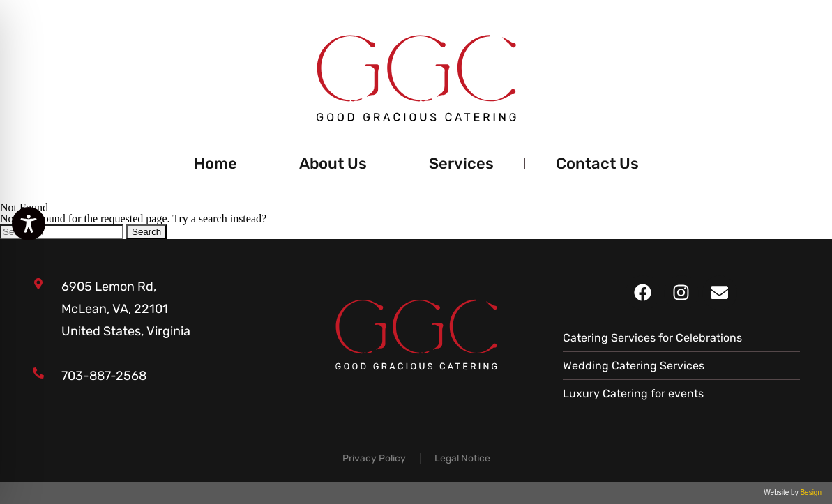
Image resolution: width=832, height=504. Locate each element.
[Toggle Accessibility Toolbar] (29, 224)
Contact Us (597, 163)
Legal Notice (462, 458)
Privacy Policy (374, 458)
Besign (810, 492)
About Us (333, 163)
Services (461, 163)
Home (215, 163)
